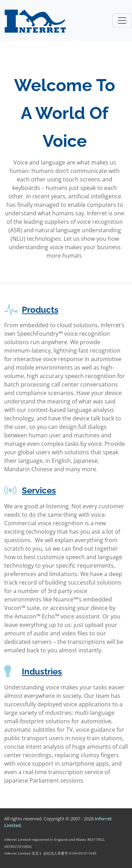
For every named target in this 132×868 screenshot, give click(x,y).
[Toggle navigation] (122, 20)
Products (40, 310)
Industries (42, 672)
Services (39, 490)
